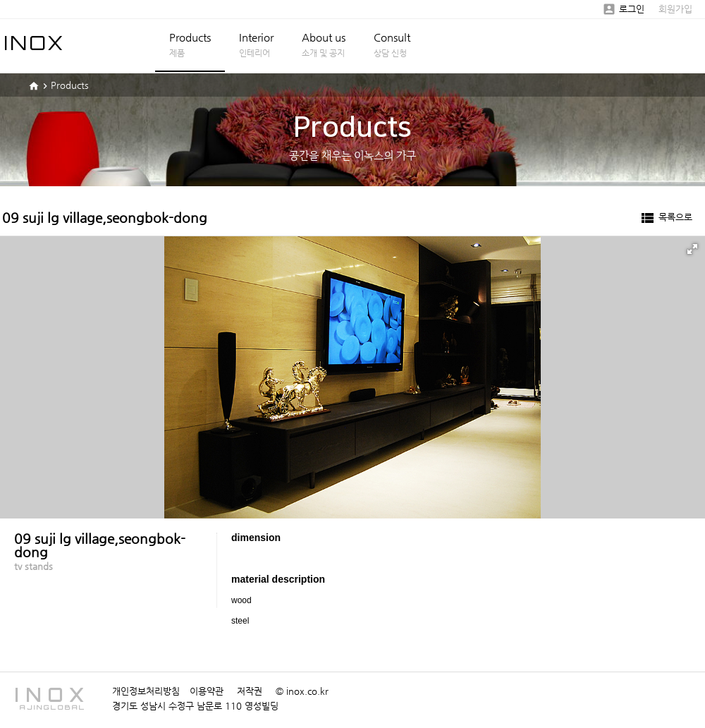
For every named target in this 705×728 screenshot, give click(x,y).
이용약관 (207, 691)
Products (190, 45)
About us (324, 45)
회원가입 (675, 9)
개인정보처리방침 (146, 691)
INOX (35, 43)
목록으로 (666, 218)
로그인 (623, 9)
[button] (692, 249)
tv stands (33, 566)
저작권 (250, 691)
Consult (392, 45)
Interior (256, 45)
